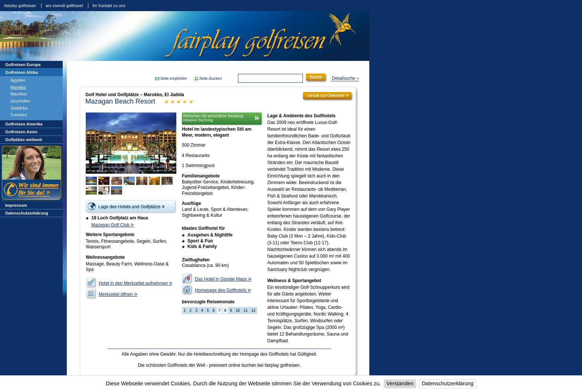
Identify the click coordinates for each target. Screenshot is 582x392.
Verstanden (400, 383)
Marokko (18, 87)
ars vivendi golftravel (64, 6)
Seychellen (20, 101)
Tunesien (19, 115)
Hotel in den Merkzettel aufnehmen (135, 283)
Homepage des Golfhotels (223, 290)
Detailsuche (344, 78)
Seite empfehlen (174, 79)
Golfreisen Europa (23, 65)
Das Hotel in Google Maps (223, 279)
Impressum (16, 205)
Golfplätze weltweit (24, 140)
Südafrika (19, 108)
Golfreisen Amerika (24, 124)
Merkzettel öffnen (118, 294)
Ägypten (18, 80)
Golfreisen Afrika (22, 72)
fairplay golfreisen (20, 6)
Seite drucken (211, 79)
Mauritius (19, 94)
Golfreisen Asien (21, 132)
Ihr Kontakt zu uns (109, 6)
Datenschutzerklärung (448, 383)
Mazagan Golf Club (113, 225)
